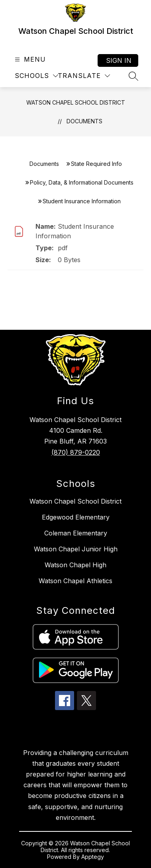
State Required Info (96, 164)
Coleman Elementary (76, 533)
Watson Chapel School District (76, 102)
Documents (84, 121)
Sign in (119, 60)
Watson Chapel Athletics (75, 581)
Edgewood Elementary (76, 517)
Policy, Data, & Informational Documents (82, 182)
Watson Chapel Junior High (76, 549)
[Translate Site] (84, 76)
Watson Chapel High (75, 565)
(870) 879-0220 (76, 452)
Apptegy (93, 857)
